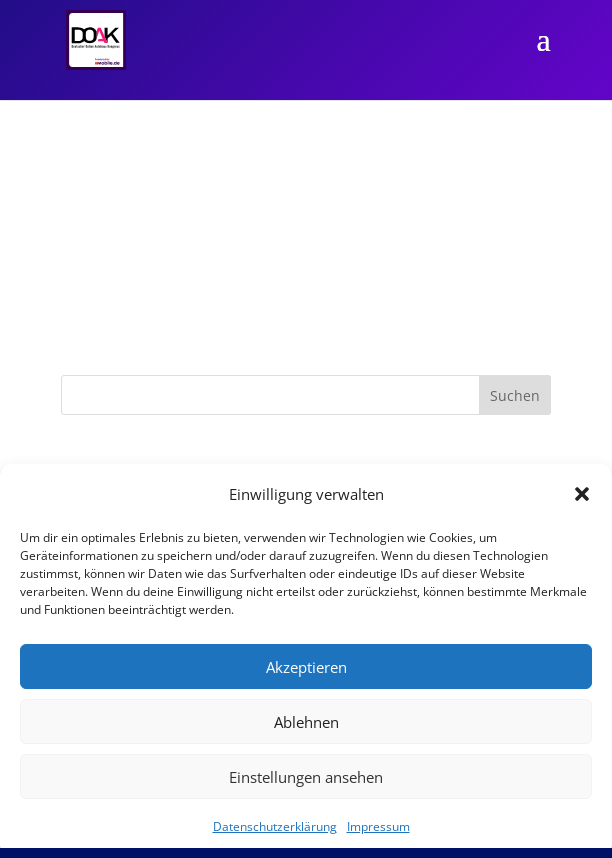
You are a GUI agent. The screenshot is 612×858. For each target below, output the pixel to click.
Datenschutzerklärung (275, 826)
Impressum (378, 826)
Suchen (515, 395)
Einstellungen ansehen (306, 777)
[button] (582, 494)
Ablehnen (306, 722)
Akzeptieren (306, 667)
